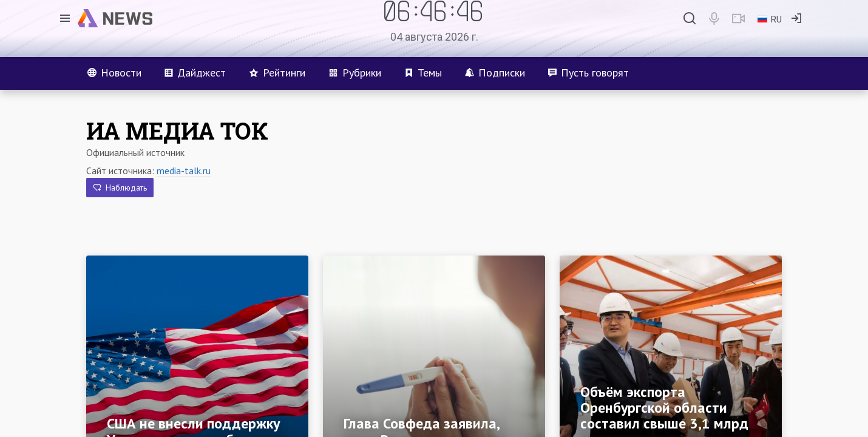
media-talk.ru (184, 171)
